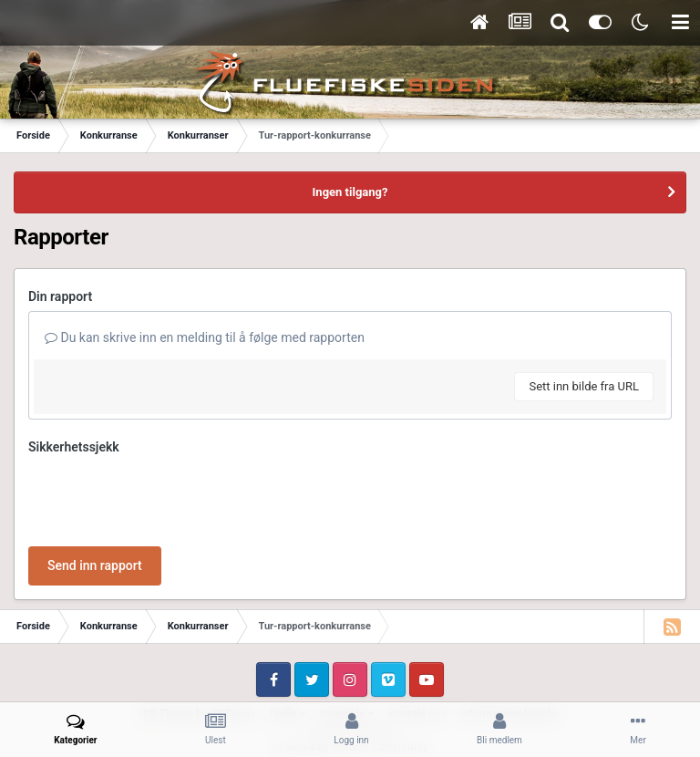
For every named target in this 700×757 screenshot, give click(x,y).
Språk (287, 643)
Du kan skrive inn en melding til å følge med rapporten (205, 337)
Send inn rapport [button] (95, 494)
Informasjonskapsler (510, 643)
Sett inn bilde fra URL (584, 386)
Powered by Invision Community (350, 676)
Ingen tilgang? (350, 192)
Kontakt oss (417, 643)
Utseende (347, 643)
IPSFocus (232, 643)
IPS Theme (167, 643)
